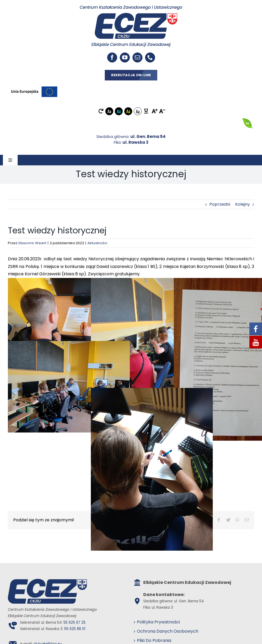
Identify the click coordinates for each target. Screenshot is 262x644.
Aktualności (97, 243)
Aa (109, 111)
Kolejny (243, 204)
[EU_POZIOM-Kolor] (34, 85)
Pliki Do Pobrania (154, 640)
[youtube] (125, 57)
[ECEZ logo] (131, 7)
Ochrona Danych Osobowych (168, 631)
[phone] (150, 57)
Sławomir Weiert (32, 243)
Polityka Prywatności (158, 622)
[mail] (137, 57)
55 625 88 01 (75, 629)
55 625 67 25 (75, 623)
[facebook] (112, 57)
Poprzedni (220, 204)
